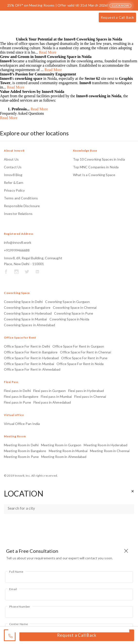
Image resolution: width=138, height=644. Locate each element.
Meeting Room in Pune (21, 457)
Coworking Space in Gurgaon (67, 302)
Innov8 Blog (13, 175)
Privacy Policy (14, 190)
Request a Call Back (77, 635)
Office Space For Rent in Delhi (27, 346)
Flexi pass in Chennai (90, 396)
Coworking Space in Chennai (75, 307)
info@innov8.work (18, 242)
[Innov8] (20, 18)
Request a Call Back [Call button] (117, 17)
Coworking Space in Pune (74, 313)
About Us (11, 159)
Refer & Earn (14, 183)
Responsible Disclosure (22, 206)
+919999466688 (17, 250)
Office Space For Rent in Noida (80, 364)
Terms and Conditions (21, 198)
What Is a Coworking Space (94, 175)
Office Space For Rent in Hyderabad (31, 358)
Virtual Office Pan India (22, 424)
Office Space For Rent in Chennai (85, 352)
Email (13, 589)
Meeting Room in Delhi (21, 445)
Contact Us (13, 167)
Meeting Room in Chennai (110, 451)
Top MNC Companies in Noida (96, 167)
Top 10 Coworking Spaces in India (99, 159)
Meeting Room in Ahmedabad (64, 457)
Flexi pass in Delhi (17, 391)
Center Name (19, 624)
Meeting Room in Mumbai (68, 451)
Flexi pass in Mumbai (56, 396)
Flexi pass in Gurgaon (49, 391)
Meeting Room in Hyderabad (106, 445)
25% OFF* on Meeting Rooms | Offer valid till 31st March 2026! (69, 5)
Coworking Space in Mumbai (25, 319)
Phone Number (20, 607)
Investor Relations (18, 214)
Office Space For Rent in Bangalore (31, 352)
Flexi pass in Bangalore (21, 396)
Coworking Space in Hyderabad (28, 313)
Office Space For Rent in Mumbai (29, 364)
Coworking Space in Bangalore (27, 307)
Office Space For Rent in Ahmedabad (32, 369)
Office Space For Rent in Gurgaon (78, 346)
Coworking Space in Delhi (23, 302)
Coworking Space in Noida (69, 319)
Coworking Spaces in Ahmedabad (29, 325)
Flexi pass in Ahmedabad (52, 402)
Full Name (16, 572)
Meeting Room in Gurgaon (61, 445)
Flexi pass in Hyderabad (86, 391)
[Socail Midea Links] (6, 273)
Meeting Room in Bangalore (25, 451)
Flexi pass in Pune (17, 402)
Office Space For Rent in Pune (84, 358)
